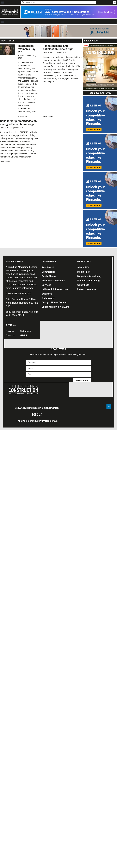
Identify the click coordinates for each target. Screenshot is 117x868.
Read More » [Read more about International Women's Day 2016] (23, 116)
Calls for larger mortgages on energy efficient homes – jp (18, 123)
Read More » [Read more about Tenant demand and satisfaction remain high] (48, 116)
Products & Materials (53, 281)
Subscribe (26, 331)
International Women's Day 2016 (27, 49)
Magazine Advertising (89, 276)
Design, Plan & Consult (54, 302)
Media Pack (84, 272)
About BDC (83, 267)
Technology (48, 298)
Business (47, 294)
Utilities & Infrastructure (55, 289)
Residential (48, 267)
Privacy (10, 331)
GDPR (24, 335)
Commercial (48, 272)
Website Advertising (88, 281)
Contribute (83, 285)
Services (46, 285)
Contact (10, 335)
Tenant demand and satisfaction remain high (58, 47)
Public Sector (49, 276)
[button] (2, 2)
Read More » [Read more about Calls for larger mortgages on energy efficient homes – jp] (5, 162)
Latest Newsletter (87, 289)
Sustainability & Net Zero (55, 307)
